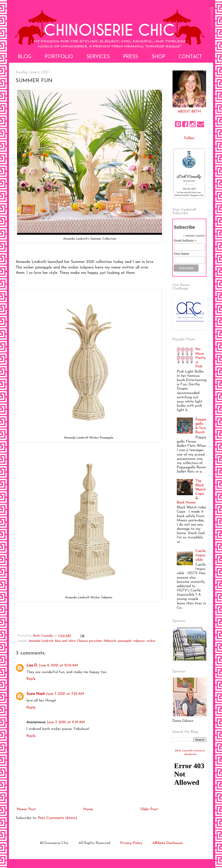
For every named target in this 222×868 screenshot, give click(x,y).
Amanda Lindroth (41, 641)
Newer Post (26, 809)
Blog (25, 57)
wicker (151, 641)
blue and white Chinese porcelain (78, 641)
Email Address (185, 241)
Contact (190, 57)
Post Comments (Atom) (58, 818)
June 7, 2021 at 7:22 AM (65, 694)
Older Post (149, 809)
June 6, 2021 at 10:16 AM (58, 665)
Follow (189, 138)
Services (98, 57)
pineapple (125, 641)
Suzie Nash (36, 694)
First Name (181, 254)
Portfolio (59, 57)
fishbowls (110, 641)
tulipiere (139, 641)
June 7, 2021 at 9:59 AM (66, 722)
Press (131, 57)
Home (88, 809)
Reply (31, 679)
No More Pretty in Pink (201, 358)
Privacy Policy (131, 843)
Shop (158, 57)
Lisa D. (32, 665)
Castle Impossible (201, 555)
